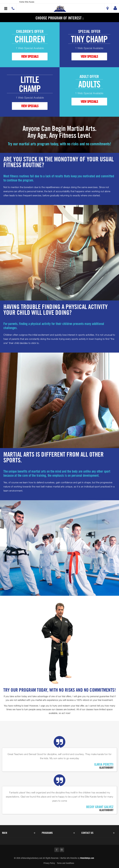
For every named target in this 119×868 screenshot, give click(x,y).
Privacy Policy (49, 863)
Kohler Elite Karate (27, 2)
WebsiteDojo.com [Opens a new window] (87, 858)
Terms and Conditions (66, 863)
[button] (60, 9)
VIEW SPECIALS (30, 56)
